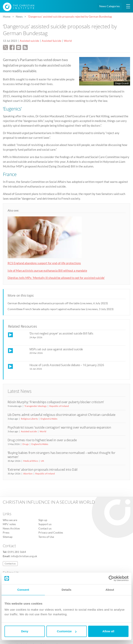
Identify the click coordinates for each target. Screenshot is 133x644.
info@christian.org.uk (24, 556)
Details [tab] (66, 590)
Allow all (108, 631)
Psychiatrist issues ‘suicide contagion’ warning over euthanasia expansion (59, 427)
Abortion (28, 474)
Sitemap (8, 537)
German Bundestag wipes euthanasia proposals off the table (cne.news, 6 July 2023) (58, 303)
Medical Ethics (31, 461)
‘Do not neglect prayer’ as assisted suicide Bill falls (61, 333)
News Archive (11, 528)
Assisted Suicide (51, 41)
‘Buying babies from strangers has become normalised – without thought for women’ (62, 455)
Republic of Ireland (59, 406)
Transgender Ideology (35, 406)
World (68, 41)
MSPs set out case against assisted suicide (56, 349)
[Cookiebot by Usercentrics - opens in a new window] (111, 578)
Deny (25, 631)
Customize (67, 631)
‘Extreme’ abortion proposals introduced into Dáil (43, 470)
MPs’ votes (9, 524)
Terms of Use (46, 537)
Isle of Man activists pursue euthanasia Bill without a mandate (47, 270)
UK (42, 461)
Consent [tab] (23, 590)
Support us (45, 524)
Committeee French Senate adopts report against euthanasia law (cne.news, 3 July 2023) (61, 309)
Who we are (10, 520)
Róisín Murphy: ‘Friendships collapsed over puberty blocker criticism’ (56, 402)
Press (6, 533)
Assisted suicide (29, 41)
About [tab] (110, 590)
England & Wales (49, 419)
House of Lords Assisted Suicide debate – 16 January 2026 (67, 365)
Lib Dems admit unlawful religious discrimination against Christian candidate (62, 415)
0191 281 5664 (17, 552)
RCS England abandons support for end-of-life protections (44, 263)
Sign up (43, 520)
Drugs (26, 444)
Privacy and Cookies (51, 533)
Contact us (45, 528)
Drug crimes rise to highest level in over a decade (42, 440)
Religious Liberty (29, 419)
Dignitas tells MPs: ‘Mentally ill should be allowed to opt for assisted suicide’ (56, 278)
